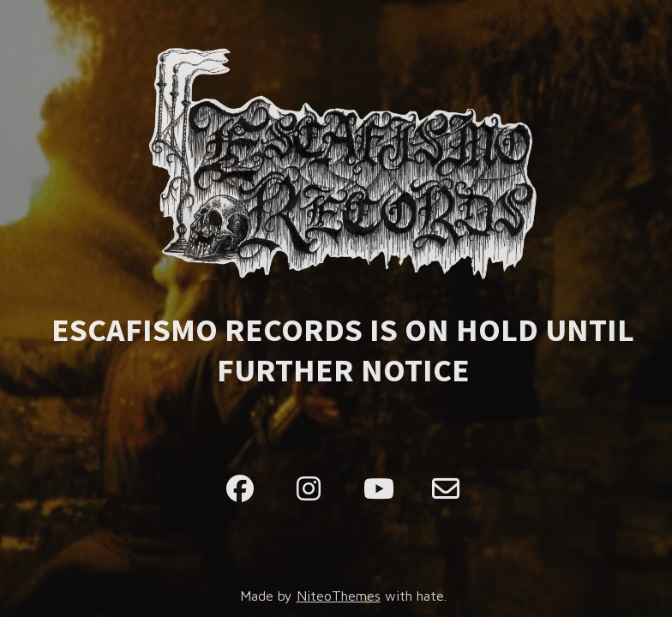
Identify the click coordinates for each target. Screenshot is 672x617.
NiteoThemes (339, 596)
